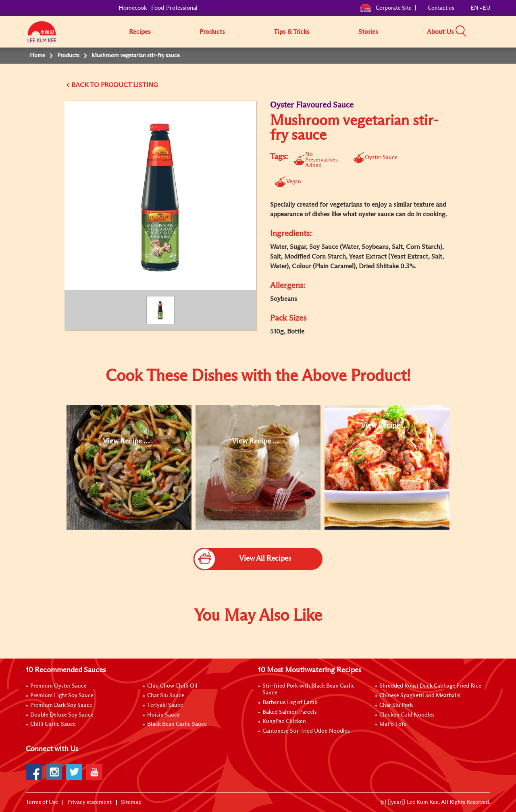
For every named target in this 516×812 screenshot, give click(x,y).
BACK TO (86, 85)
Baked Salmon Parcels (290, 712)
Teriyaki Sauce (165, 705)
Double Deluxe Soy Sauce (62, 715)
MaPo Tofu (393, 724)
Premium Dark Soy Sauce (61, 705)
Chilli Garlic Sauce (53, 724)
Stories (368, 32)
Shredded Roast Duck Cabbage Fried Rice (430, 686)
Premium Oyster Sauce (58, 686)
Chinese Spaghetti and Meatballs (420, 696)
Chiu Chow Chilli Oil (172, 686)
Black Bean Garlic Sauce (177, 724)
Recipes (140, 32)
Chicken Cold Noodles (407, 715)
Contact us (441, 8)
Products (212, 32)
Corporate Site (386, 8)
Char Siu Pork (396, 705)
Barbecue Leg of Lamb (290, 702)
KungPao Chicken (284, 721)
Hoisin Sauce (163, 715)
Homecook (133, 8)
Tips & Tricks (292, 32)
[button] (493, 31)
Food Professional (174, 8)
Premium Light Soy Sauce (62, 696)
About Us (440, 32)
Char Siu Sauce (166, 696)
